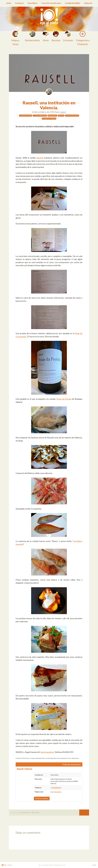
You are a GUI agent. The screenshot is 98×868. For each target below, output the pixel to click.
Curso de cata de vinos (51, 3)
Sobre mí (88, 3)
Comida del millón (73, 3)
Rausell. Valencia (24, 769)
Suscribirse (33, 3)
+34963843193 (56, 788)
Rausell (40, 158)
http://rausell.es (56, 792)
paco (63, 112)
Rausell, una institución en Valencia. (49, 105)
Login (94, 865)
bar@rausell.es (47, 752)
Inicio (9, 3)
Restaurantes (25, 812)
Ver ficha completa (42, 798)
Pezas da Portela (64, 399)
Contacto (19, 3)
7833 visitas (35, 812)
